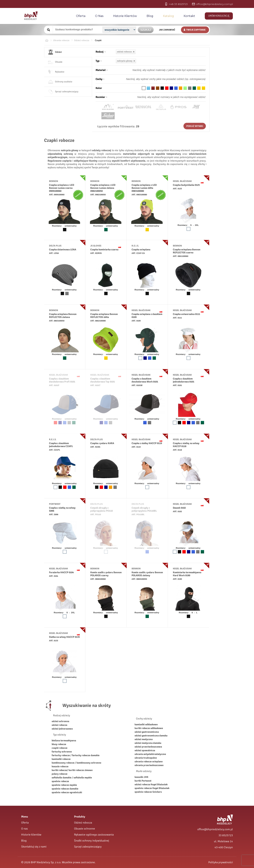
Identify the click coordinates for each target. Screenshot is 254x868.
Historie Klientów (125, 16)
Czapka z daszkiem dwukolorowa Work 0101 (145, 380)
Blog (150, 16)
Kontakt (189, 16)
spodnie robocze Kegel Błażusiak (152, 788)
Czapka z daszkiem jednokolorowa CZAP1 (61, 445)
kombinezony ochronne (89, 763)
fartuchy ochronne (62, 752)
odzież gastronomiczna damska (151, 736)
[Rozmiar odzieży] (162, 97)
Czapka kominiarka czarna (104, 250)
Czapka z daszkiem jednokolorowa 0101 (184, 380)
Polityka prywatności (221, 862)
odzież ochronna (60, 721)
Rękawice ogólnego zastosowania (94, 835)
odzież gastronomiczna (147, 732)
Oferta (81, 16)
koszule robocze (60, 766)
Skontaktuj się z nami (34, 847)
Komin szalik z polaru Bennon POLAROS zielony (147, 574)
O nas (99, 16)
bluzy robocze (59, 744)
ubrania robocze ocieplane (149, 762)
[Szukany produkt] (77, 29)
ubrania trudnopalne (146, 758)
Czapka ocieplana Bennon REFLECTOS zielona (63, 316)
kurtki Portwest (143, 781)
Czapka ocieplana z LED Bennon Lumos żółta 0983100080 (144, 188)
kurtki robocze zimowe (81, 770)
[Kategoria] (119, 30)
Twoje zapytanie (196, 30)
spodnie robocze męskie (64, 785)
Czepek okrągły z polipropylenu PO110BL (144, 509)
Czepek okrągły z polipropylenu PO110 (102, 509)
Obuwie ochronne (84, 829)
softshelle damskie (62, 778)
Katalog (168, 16)
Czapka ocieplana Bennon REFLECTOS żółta (104, 316)
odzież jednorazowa (62, 729)
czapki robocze (60, 748)
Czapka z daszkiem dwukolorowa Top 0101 (103, 380)
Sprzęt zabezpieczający (88, 847)
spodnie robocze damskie (65, 789)
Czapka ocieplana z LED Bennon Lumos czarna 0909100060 (62, 188)
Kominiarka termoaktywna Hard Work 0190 (187, 574)
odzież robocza (59, 725)
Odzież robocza (83, 823)
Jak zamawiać (167, 30)
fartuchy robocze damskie (86, 755)
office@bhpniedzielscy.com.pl (215, 829)
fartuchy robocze (61, 755)
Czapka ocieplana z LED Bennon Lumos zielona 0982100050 (103, 188)
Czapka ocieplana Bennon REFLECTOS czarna (187, 251)
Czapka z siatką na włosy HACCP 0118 (186, 445)
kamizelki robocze (61, 759)
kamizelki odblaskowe (146, 724)
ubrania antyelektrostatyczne (150, 754)
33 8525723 (226, 835)
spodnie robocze (60, 781)
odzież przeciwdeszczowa (148, 747)
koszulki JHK (141, 777)
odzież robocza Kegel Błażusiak (151, 784)
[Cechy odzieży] (162, 79)
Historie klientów (31, 835)
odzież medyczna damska (148, 743)
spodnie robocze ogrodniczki (67, 792)
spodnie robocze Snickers (148, 792)
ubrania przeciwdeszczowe (149, 765)
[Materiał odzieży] (162, 70)
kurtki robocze (59, 770)
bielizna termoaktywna (64, 741)
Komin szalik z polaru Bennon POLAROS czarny (106, 574)
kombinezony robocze (63, 763)
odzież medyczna (144, 739)
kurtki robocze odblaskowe (149, 728)
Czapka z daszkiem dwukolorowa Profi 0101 (62, 380)
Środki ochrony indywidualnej (92, 841)
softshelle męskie (83, 778)
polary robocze (60, 774)
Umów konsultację (219, 16)
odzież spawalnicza (145, 750)
